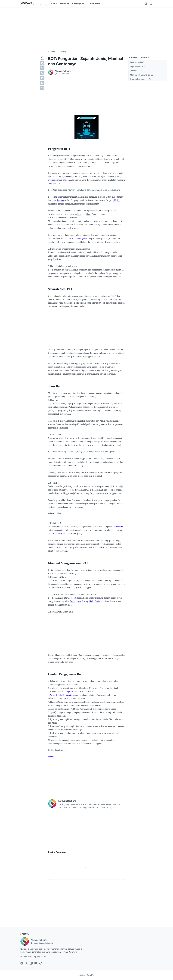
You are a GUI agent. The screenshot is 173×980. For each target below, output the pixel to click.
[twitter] (42, 68)
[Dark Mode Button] (146, 4)
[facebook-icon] (22, 963)
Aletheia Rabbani (39, 940)
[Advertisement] (86, 29)
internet (93, 173)
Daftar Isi (65, 4)
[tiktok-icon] (41, 963)
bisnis (89, 214)
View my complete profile (33, 957)
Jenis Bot (134, 71)
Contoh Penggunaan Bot (141, 79)
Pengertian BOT (137, 62)
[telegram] (42, 78)
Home (54, 4)
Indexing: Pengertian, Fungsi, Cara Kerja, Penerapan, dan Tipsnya (87, 452)
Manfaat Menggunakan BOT (142, 75)
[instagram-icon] (31, 963)
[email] (42, 88)
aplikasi (78, 214)
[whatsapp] (42, 73)
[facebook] (42, 63)
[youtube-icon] (36, 963)
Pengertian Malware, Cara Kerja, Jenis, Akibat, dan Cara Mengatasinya (89, 190)
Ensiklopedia (78, 4)
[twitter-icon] (27, 963)
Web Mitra (95, 4)
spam (101, 530)
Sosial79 (26, 3)
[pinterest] (42, 83)
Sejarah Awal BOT (138, 66)
